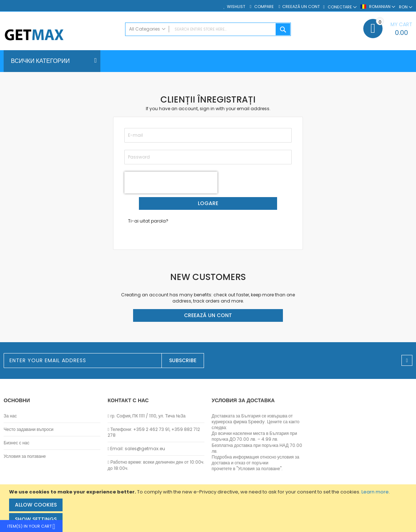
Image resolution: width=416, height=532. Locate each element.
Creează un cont (301, 7)
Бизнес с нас (17, 443)
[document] (209, 508)
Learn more (375, 492)
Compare (263, 7)
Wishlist (236, 7)
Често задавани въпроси (29, 429)
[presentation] (171, 183)
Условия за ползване (25, 456)
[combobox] (208, 29)
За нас (10, 416)
